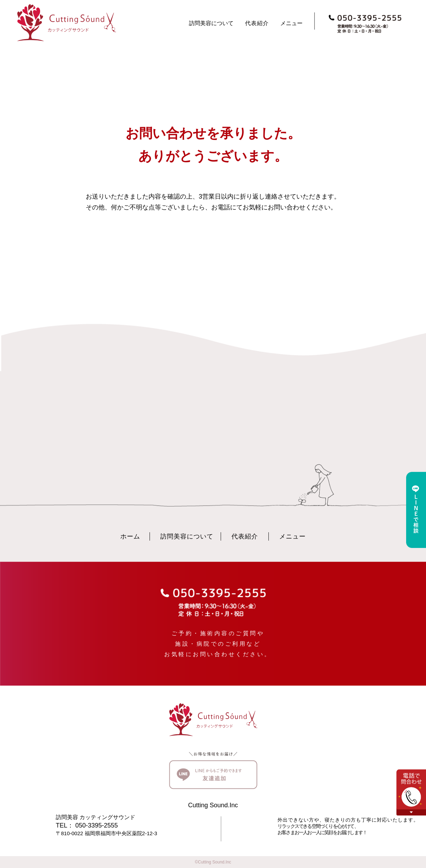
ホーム (130, 536)
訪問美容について (211, 23)
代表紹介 (257, 23)
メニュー (291, 23)
